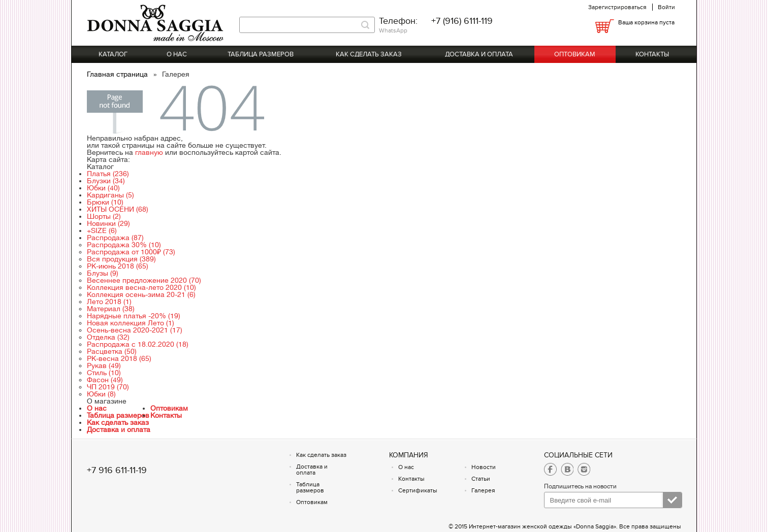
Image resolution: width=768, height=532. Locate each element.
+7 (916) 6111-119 (462, 21)
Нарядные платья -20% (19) (134, 316)
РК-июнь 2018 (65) (118, 266)
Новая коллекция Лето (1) (131, 323)
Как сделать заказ (369, 54)
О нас (177, 54)
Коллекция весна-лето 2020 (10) (141, 287)
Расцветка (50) (112, 351)
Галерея (483, 490)
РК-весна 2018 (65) (119, 358)
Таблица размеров (261, 54)
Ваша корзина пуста (646, 22)
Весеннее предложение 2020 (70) (144, 280)
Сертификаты (418, 490)
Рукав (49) (104, 365)
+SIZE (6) (102, 230)
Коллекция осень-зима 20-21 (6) (141, 294)
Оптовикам (575, 54)
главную (149, 152)
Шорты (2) (104, 216)
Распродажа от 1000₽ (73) (131, 252)
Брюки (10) (105, 202)
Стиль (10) (104, 373)
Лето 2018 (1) (109, 302)
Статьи (481, 479)
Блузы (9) (103, 273)
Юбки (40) (103, 188)
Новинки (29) (108, 223)
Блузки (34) (106, 181)
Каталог (113, 54)
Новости (484, 467)
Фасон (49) (105, 380)
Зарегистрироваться (617, 7)
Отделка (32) (108, 337)
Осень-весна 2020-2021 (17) (135, 330)
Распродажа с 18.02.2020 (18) (138, 344)
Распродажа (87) (115, 238)
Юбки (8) (101, 394)
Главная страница (118, 74)
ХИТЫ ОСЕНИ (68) (118, 209)
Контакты (652, 54)
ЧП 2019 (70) (108, 387)
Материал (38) (111, 309)
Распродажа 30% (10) (124, 245)
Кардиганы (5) (110, 195)
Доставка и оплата (479, 54)
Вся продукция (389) (121, 259)
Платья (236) (108, 174)
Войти (666, 7)
